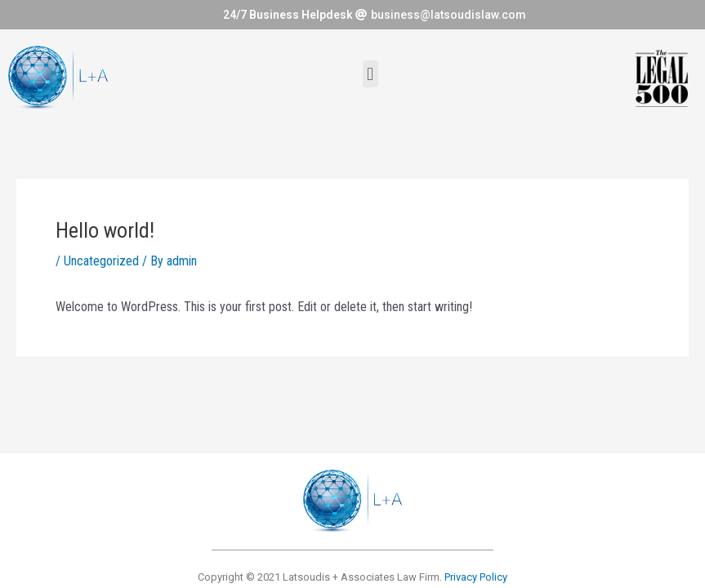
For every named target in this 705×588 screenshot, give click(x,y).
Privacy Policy (476, 577)
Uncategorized (101, 261)
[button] (370, 74)
